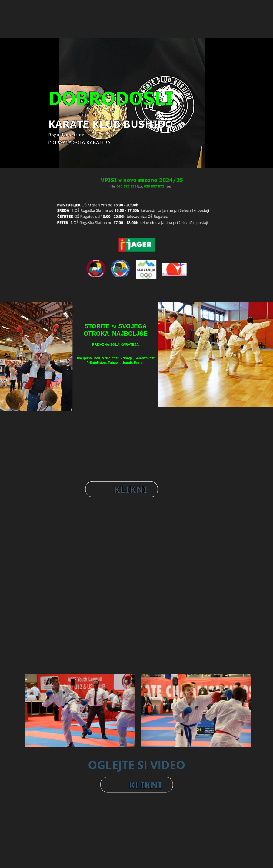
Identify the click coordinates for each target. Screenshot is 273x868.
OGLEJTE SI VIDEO (136, 765)
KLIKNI (131, 489)
